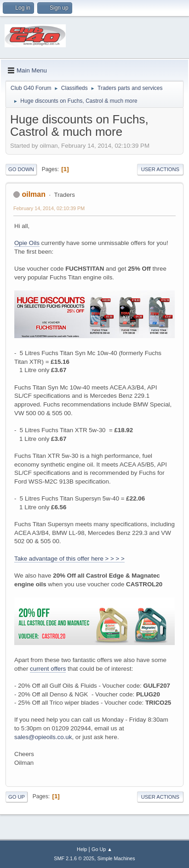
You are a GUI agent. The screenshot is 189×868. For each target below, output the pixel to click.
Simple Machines (116, 858)
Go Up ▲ (102, 849)
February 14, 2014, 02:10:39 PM (49, 208)
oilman (34, 194)
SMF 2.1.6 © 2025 (74, 858)
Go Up (17, 797)
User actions (160, 169)
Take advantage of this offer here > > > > (69, 559)
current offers (48, 669)
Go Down (21, 169)
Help (82, 849)
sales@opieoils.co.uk (43, 737)
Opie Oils (27, 243)
